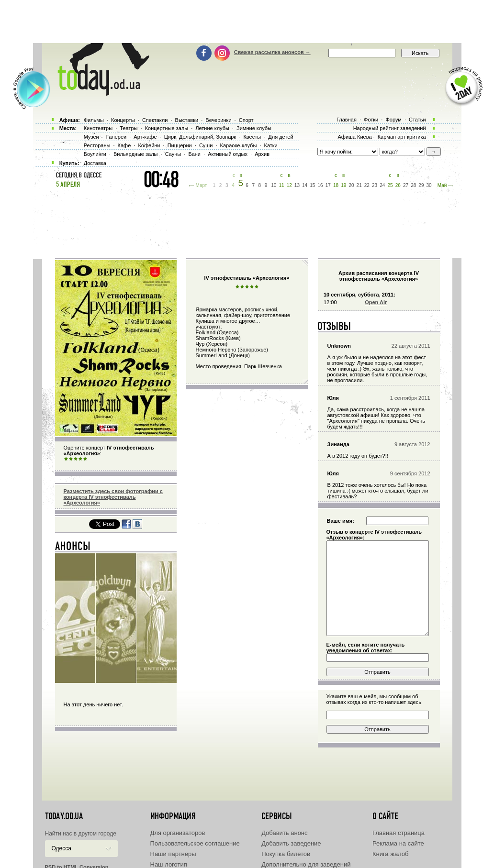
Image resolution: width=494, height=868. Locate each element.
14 (305, 185)
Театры (129, 128)
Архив (262, 154)
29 (421, 185)
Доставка (95, 163)
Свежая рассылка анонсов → (272, 52)
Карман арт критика (402, 137)
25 (390, 185)
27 (406, 185)
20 (351, 185)
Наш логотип (169, 864)
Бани (194, 154)
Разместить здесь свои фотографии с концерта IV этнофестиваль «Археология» (113, 497)
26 (398, 185)
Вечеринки (218, 120)
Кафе (124, 145)
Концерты (123, 120)
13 (297, 185)
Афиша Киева (354, 137)
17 (328, 185)
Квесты (252, 137)
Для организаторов (178, 833)
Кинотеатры (98, 128)
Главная (347, 120)
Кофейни (149, 145)
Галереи (116, 137)
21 (359, 185)
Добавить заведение (291, 843)
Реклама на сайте (398, 843)
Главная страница (399, 833)
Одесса (62, 848)
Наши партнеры (173, 854)
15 (312, 185)
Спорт (246, 120)
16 (320, 185)
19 (343, 185)
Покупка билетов (286, 854)
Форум (393, 120)
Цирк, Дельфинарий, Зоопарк (200, 137)
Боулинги (95, 154)
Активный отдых (228, 154)
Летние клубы (212, 128)
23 (375, 185)
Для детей (281, 137)
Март (201, 185)
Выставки (187, 120)
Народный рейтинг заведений (390, 128)
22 (367, 185)
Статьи (417, 120)
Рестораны (97, 145)
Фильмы (94, 120)
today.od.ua (64, 816)
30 (429, 185)
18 (336, 185)
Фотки (371, 120)
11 (281, 185)
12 (289, 185)
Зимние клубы (254, 128)
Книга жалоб (391, 854)
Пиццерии (180, 145)
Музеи (91, 137)
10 (274, 185)
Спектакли (155, 120)
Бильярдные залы (135, 154)
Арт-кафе (145, 137)
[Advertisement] (247, 22)
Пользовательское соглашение (195, 843)
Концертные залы (167, 128)
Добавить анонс (284, 833)
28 (413, 185)
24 (382, 185)
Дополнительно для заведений (306, 864)
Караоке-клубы (239, 145)
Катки (270, 145)
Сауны (173, 154)
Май (442, 185)
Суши (206, 145)
